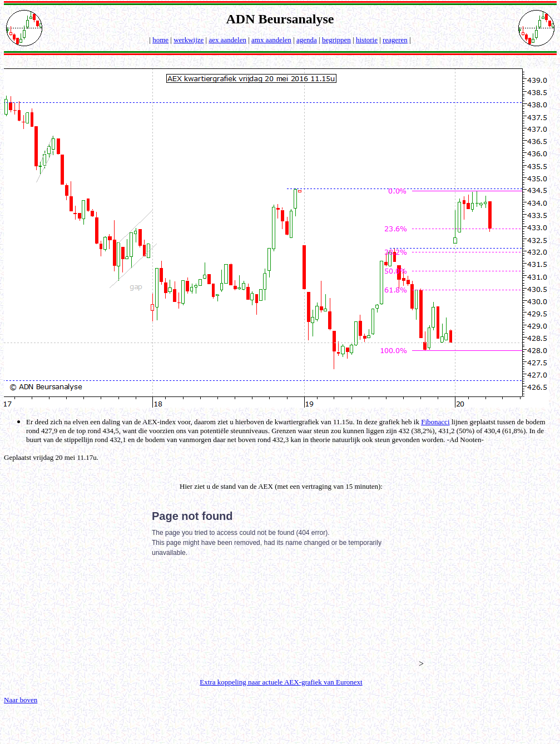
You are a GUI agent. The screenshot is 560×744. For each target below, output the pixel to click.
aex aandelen (227, 40)
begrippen (336, 40)
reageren (395, 40)
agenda (307, 40)
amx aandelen (271, 40)
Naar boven (21, 700)
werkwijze (189, 40)
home (160, 40)
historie (367, 40)
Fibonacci (435, 422)
